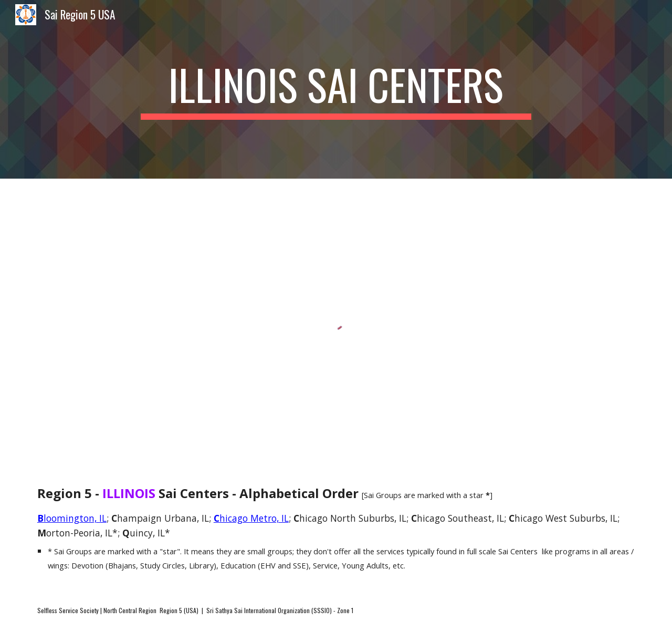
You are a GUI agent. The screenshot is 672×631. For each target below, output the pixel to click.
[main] (336, 89)
